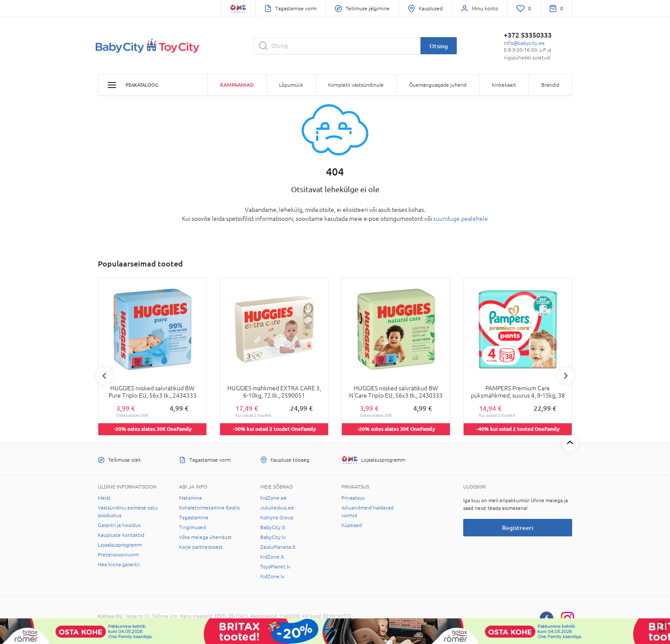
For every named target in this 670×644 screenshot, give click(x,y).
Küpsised (352, 525)
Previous (104, 376)
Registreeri (518, 528)
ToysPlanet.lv (275, 567)
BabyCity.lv (273, 537)
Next (566, 376)
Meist (104, 498)
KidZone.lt (272, 557)
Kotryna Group (277, 518)
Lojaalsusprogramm (120, 545)
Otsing (439, 46)
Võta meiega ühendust (205, 537)
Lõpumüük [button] (291, 85)
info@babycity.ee (524, 43)
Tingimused (192, 527)
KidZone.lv (272, 577)
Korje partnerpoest (201, 547)
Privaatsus (353, 498)
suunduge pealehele (461, 219)
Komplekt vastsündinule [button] (356, 85)
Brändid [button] (550, 85)
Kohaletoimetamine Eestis (209, 508)
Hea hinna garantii (119, 565)
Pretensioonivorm (118, 555)
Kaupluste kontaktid (121, 535)
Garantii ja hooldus (119, 525)
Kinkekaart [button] (504, 85)
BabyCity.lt (273, 527)
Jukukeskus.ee (277, 508)
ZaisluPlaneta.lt (278, 547)
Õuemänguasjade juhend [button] (438, 85)
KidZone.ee (273, 498)
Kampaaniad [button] (237, 85)
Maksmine (191, 498)
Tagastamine (194, 518)
